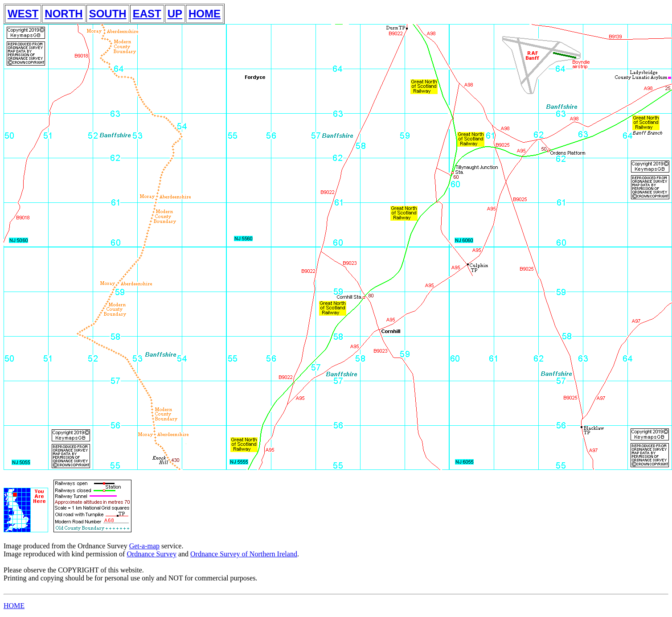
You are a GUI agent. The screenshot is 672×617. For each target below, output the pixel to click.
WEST (23, 14)
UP (175, 14)
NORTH (64, 14)
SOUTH (108, 14)
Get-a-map (144, 546)
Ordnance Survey (152, 554)
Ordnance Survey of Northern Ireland (244, 554)
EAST (147, 14)
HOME (205, 14)
